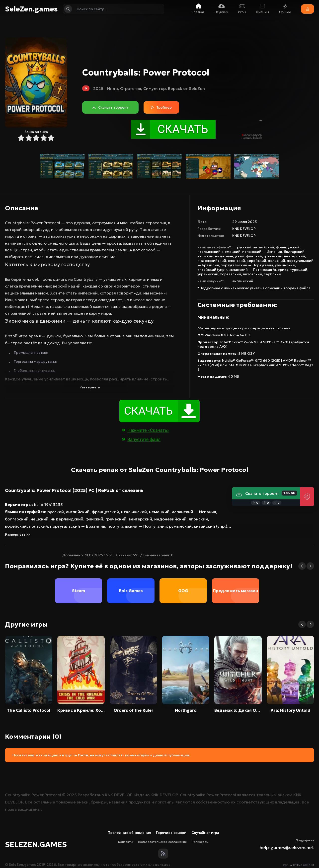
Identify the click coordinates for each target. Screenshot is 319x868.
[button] (302, 566)
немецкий (231, 252)
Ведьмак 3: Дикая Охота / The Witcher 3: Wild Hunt (238, 710)
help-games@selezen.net (287, 847)
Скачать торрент (266, 493)
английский (264, 247)
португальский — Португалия (247, 265)
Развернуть (90, 387)
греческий (273, 256)
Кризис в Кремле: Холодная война (81, 710)
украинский (208, 274)
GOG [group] (183, 591)
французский (288, 247)
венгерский (295, 256)
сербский (272, 274)
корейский (256, 261)
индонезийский (212, 261)
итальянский (209, 252)
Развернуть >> (18, 535)
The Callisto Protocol (29, 710)
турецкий (299, 270)
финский (254, 256)
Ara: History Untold (290, 710)
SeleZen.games (31, 9)
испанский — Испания (262, 252)
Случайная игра (205, 833)
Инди (113, 88)
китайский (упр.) (212, 270)
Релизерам (200, 842)
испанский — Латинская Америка (258, 270)
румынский (285, 265)
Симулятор (155, 88)
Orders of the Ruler (133, 710)
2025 (98, 88)
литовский (252, 274)
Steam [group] (79, 591)
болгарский (294, 252)
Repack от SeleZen (186, 88)
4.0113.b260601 (302, 865)
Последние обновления (129, 833)
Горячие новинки (171, 833)
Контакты (126, 842)
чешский (205, 256)
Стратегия (131, 88)
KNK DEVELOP (244, 229)
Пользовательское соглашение (162, 842)
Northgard (186, 710)
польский (277, 261)
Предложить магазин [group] (236, 591)
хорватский (231, 274)
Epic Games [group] (131, 591)
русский (244, 247)
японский (236, 261)
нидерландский (230, 256)
